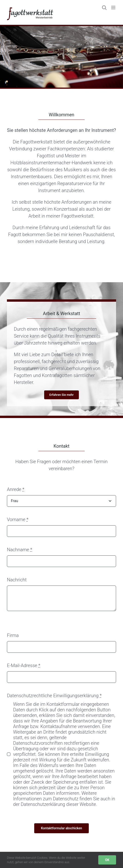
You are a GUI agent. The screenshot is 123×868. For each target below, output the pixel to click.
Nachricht (17, 580)
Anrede (16, 489)
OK (107, 860)
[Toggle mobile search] (104, 8)
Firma (13, 635)
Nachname (20, 550)
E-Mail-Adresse (24, 665)
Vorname (18, 520)
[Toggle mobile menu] (114, 8)
